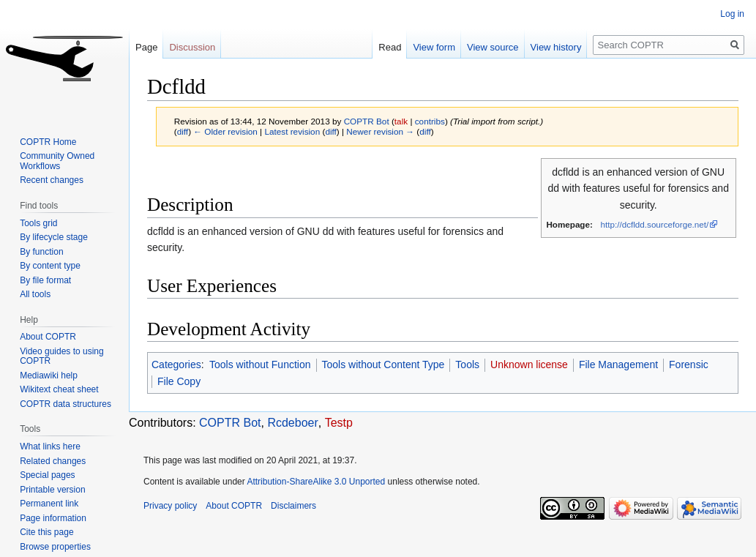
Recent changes (52, 180)
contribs (430, 121)
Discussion (192, 47)
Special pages (47, 475)
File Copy (179, 381)
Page (146, 47)
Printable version (52, 490)
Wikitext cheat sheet (59, 389)
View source (493, 47)
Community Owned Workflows (57, 161)
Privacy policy (170, 506)
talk (401, 121)
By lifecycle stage (54, 237)
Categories (176, 365)
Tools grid (38, 223)
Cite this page (46, 532)
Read (390, 47)
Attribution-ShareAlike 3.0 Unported (316, 482)
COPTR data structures (66, 404)
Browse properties (55, 547)
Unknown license (529, 365)
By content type (50, 266)
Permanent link (49, 504)
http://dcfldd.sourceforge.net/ (655, 224)
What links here (50, 446)
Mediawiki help (49, 375)
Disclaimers (293, 506)
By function (41, 252)
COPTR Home (48, 142)
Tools (467, 365)
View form (434, 47)
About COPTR (48, 337)
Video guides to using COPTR (62, 356)
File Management (618, 365)
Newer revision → (380, 131)
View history (556, 47)
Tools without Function (260, 365)
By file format (45, 280)
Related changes (53, 461)
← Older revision (225, 131)
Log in (732, 14)
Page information (53, 518)
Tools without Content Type (383, 365)
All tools (35, 294)
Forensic (689, 365)
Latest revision (292, 131)
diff (183, 131)
